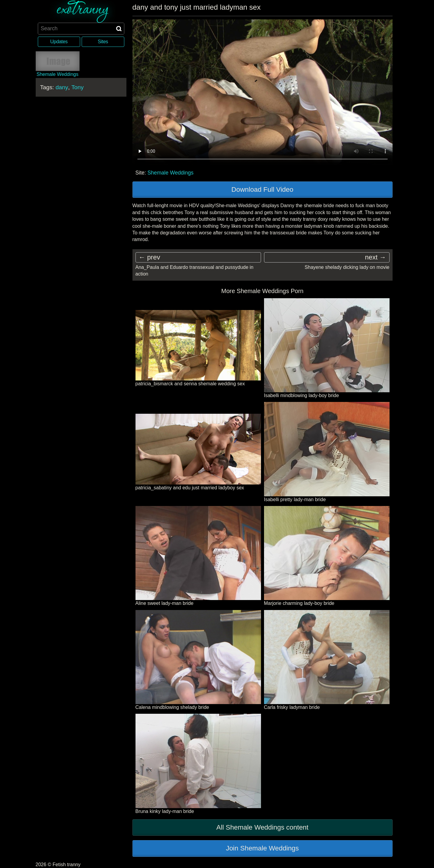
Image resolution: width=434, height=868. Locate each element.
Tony (78, 87)
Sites (103, 42)
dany (62, 87)
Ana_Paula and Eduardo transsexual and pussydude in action (195, 271)
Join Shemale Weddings (262, 848)
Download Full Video (262, 189)
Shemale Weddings (171, 173)
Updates (59, 42)
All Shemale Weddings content (262, 827)
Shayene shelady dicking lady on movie (347, 267)
